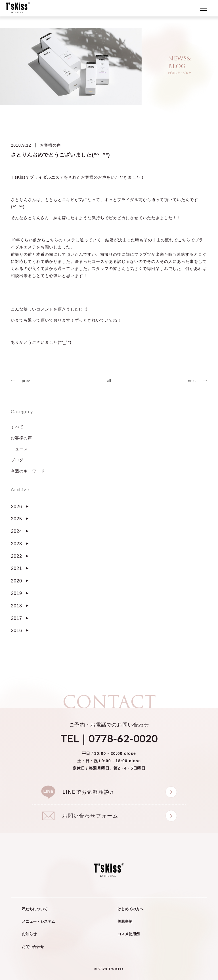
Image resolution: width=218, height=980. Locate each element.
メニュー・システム (38, 921)
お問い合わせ (33, 947)
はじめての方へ (130, 909)
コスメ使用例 (129, 934)
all (109, 380)
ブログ (17, 460)
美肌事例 (125, 921)
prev (26, 380)
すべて (17, 427)
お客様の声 (50, 145)
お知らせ (29, 934)
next (192, 380)
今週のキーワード (28, 471)
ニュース (19, 449)
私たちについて (35, 909)
